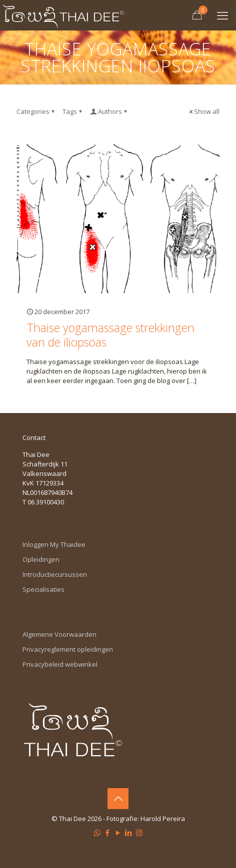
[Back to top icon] (118, 799)
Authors (109, 111)
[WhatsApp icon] (97, 833)
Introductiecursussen (55, 574)
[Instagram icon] (139, 833)
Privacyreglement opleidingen (68, 649)
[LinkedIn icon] (129, 833)
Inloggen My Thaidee (54, 544)
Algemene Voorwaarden (59, 634)
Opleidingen (41, 559)
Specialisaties (43, 589)
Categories (36, 111)
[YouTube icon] (118, 833)
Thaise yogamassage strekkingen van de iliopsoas (110, 335)
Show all (203, 111)
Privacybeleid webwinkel (60, 664)
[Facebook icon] (108, 833)
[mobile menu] (222, 15)
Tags (73, 111)
